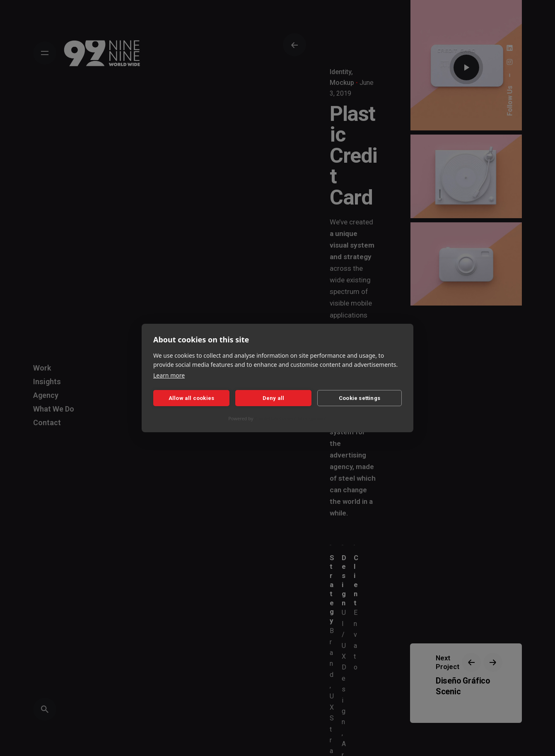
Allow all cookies (191, 398)
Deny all (274, 398)
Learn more (169, 375)
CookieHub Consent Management (291, 418)
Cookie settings (360, 398)
